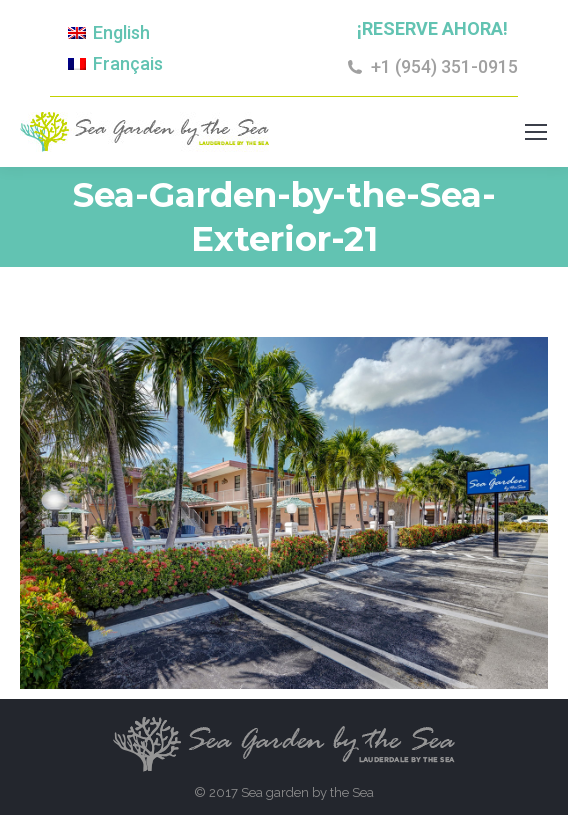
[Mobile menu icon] (536, 132)
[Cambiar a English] (109, 33)
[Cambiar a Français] (115, 63)
